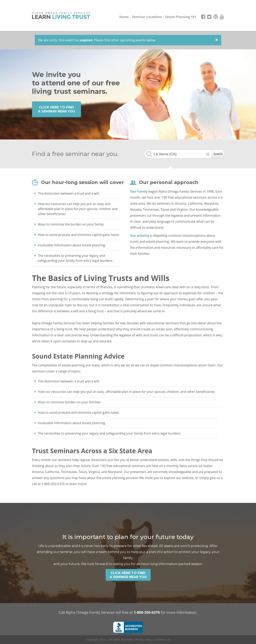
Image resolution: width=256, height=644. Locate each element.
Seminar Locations (147, 17)
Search (218, 154)
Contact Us (163, 639)
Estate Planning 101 (181, 17)
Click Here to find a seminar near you (56, 109)
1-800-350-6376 (147, 612)
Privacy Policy (144, 639)
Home (124, 17)
